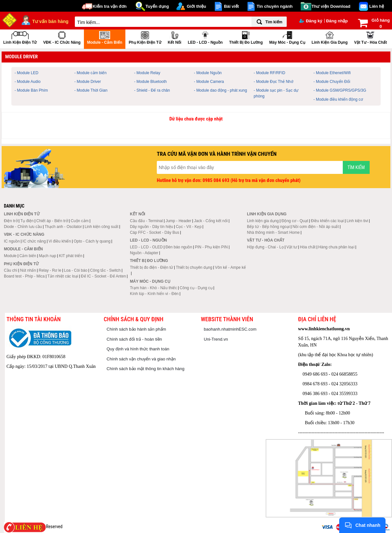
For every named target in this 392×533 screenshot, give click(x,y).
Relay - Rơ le (50, 270)
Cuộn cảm (80, 221)
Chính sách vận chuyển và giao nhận (141, 359)
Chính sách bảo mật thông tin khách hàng (145, 369)
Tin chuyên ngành (275, 6)
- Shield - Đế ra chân (152, 90)
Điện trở (11, 221)
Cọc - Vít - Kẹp (189, 227)
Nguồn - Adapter (144, 253)
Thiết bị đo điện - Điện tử (151, 267)
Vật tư (292, 247)
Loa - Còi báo (76, 270)
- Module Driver (88, 82)
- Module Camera (209, 82)
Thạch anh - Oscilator (63, 227)
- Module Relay (147, 73)
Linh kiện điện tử (20, 37)
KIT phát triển (71, 256)
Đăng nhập (337, 21)
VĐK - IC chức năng (62, 37)
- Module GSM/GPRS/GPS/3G (340, 90)
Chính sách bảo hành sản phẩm (136, 329)
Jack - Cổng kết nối (211, 221)
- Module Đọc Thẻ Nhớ (273, 82)
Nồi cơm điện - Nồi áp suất (316, 227)
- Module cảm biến (91, 73)
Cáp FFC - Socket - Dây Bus (155, 232)
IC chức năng (34, 241)
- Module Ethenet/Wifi (332, 73)
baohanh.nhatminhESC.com (230, 329)
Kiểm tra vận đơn (110, 6)
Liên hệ (377, 6)
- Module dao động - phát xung (221, 90)
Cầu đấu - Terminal (146, 221)
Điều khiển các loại (328, 221)
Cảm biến (28, 256)
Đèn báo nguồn (179, 247)
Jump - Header (178, 221)
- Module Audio (28, 82)
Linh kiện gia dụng (330, 37)
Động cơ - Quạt (295, 221)
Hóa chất (308, 247)
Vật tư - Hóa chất (370, 37)
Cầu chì (11, 270)
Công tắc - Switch (105, 270)
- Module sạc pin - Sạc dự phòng (276, 93)
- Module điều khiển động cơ (338, 99)
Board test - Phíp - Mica (24, 276)
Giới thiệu (196, 6)
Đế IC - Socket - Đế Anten (104, 276)
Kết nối (175, 37)
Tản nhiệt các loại (63, 276)
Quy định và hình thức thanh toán (138, 349)
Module (10, 256)
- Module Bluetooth (150, 82)
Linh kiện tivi (357, 221)
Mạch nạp (47, 256)
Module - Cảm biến (105, 37)
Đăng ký (311, 21)
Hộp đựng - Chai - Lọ (265, 247)
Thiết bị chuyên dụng (194, 267)
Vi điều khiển (60, 241)
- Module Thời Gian (91, 90)
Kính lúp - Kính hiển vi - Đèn (154, 294)
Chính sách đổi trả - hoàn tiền (134, 339)
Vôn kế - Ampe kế (231, 267)
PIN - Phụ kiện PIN (211, 247)
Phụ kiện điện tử (145, 37)
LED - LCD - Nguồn (205, 37)
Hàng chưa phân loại (336, 247)
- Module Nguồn (208, 73)
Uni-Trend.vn (216, 339)
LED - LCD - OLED (146, 247)
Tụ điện (27, 221)
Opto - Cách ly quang (92, 241)
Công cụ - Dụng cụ (196, 288)
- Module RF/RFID (269, 73)
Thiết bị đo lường (246, 37)
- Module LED (26, 73)
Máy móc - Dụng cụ (287, 37)
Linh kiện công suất (101, 227)
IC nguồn (12, 241)
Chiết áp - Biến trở (52, 221)
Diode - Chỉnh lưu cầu (23, 227)
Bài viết (231, 6)
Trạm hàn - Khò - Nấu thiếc (153, 288)
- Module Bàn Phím (31, 90)
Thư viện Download (331, 6)
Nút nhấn (28, 270)
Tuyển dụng (157, 6)
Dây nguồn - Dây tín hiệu (151, 227)
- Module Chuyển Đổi (332, 82)
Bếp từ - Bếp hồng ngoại (268, 227)
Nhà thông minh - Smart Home (273, 232)
